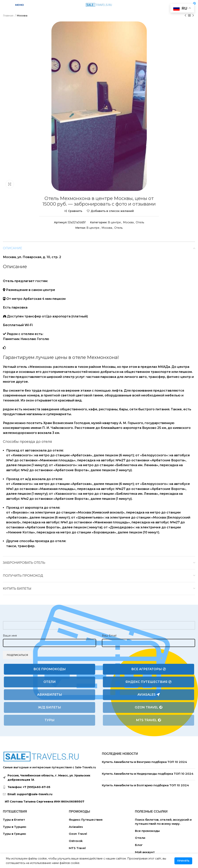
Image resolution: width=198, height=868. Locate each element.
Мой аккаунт (145, 852)
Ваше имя (10, 636)
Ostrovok (76, 841)
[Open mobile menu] (17, 5)
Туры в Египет (14, 820)
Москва (22, 15)
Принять (183, 861)
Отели (50, 682)
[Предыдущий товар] (185, 16)
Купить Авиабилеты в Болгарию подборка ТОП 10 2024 (145, 785)
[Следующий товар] (193, 16)
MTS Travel (149, 720)
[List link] (49, 787)
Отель (140, 222)
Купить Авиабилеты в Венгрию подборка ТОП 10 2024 (144, 762)
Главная (8, 15)
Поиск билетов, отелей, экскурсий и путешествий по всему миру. (163, 822)
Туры (50, 720)
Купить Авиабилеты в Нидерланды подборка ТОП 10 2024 (148, 774)
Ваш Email (109, 636)
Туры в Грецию (14, 834)
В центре (114, 222)
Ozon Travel (149, 707)
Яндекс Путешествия (148, 682)
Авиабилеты (50, 695)
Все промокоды (50, 669)
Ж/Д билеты (49, 707)
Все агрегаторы (149, 669)
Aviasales (149, 695)
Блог (139, 845)
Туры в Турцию (15, 827)
